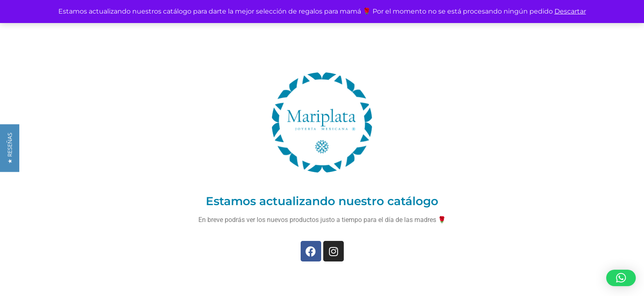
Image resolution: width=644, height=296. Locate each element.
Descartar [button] (570, 11)
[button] (621, 278)
